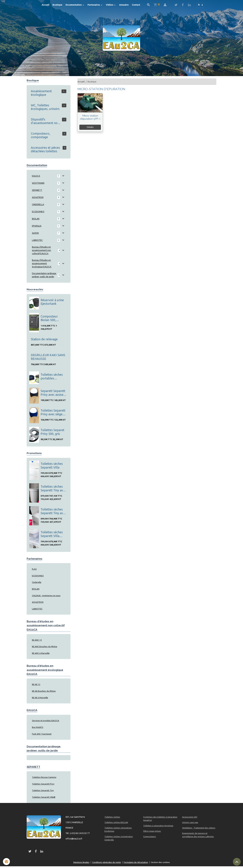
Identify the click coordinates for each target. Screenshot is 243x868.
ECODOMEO (38, 212)
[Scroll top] (237, 862)
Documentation (74, 5)
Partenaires (94, 5)
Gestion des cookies (161, 864)
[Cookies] (7, 862)
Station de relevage (44, 339)
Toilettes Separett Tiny (43, 792)
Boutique (57, 5)
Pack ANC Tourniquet (42, 735)
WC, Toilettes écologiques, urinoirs (45, 107)
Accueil (45, 5)
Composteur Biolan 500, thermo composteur (49, 318)
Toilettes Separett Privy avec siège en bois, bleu (53, 413)
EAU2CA (36, 176)
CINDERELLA (38, 205)
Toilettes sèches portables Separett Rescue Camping (52, 377)
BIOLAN (36, 219)
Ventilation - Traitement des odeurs (199, 829)
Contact (136, 5)
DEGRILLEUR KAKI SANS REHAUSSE (48, 357)
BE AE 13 (36, 685)
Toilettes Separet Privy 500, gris (52, 432)
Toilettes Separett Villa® (44, 799)
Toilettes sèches (113, 819)
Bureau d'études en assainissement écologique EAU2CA (42, 264)
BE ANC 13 (37, 641)
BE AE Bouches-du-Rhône (44, 692)
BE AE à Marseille (40, 699)
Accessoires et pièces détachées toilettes (45, 150)
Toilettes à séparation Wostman (158, 827)
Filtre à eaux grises (152, 833)
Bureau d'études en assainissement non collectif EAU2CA (41, 250)
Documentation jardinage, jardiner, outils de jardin (44, 275)
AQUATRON (38, 197)
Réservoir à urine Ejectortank (52, 302)
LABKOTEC (37, 240)
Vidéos (110, 5)
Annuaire (124, 5)
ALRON (35, 233)
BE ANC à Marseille (41, 654)
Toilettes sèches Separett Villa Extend (52, 534)
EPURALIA (37, 226)
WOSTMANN (38, 183)
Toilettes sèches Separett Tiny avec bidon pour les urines (53, 511)
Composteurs (150, 838)
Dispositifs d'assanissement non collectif (45, 121)
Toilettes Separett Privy (43, 785)
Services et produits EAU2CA (46, 722)
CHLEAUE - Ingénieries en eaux (47, 596)
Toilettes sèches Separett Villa (52, 466)
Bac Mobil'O (38, 728)
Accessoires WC (190, 819)
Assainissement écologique (41, 93)
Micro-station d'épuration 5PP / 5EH (90, 117)
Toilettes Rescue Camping (44, 779)
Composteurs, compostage (41, 135)
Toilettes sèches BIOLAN (116, 824)
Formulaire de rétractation (136, 864)
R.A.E (34, 569)
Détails (90, 127)
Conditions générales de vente (106, 864)
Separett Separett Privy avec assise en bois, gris (53, 393)
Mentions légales (80, 864)
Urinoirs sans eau (190, 824)
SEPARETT (37, 190)
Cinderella (37, 582)
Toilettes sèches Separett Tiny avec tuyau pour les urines (53, 489)
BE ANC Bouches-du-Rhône (45, 647)
